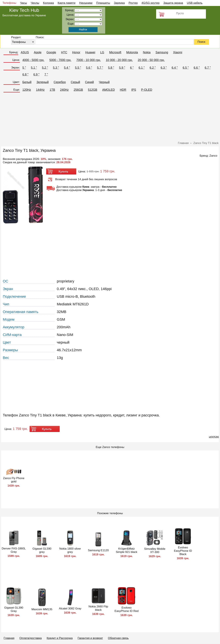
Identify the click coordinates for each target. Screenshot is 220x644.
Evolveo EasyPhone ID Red (127, 609)
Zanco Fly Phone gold (14, 480)
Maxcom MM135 (42, 609)
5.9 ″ (122, 68)
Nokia (147, 52)
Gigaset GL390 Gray (14, 609)
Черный (104, 82)
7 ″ (46, 74)
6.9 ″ (36, 74)
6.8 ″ (25, 74)
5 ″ (24, 68)
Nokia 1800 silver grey (70, 550)
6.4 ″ (175, 68)
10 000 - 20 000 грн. (119, 60)
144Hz (40, 90)
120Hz (27, 90)
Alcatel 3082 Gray (70, 609)
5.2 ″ (45, 68)
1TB (52, 90)
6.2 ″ (153, 68)
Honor (76, 52)
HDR (123, 90)
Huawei (90, 52)
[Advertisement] (110, 118)
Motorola (132, 52)
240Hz (64, 90)
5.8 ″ (111, 68)
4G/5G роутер (151, 3)
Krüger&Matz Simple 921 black (127, 550)
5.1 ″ (34, 68)
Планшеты (103, 3)
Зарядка (119, 3)
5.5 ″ (78, 68)
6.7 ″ (208, 68)
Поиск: (40, 37)
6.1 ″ (142, 68)
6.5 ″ (186, 68)
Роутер (133, 3)
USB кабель (195, 3)
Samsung (162, 52)
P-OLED (147, 90)
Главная (9, 638)
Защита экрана (173, 3)
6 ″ (132, 68)
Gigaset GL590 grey (42, 550)
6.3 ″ (164, 68)
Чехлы (35, 3)
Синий (90, 82)
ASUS (25, 52)
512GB (93, 90)
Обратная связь (118, 638)
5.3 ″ (56, 68)
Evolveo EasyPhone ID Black (183, 551)
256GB (78, 90)
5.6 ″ (89, 68)
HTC (64, 52)
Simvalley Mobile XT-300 (155, 550)
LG (102, 52)
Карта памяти (67, 3)
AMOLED (109, 90)
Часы (24, 3)
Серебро (60, 82)
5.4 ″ (67, 68)
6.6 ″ (197, 68)
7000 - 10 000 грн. (89, 60)
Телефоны (9, 3)
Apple (38, 52)
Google (51, 52)
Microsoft (115, 52)
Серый (75, 82)
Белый (27, 82)
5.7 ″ (100, 68)
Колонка (48, 3)
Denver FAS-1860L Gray (14, 550)
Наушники (86, 3)
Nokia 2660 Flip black (98, 608)
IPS (134, 90)
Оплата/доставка (31, 638)
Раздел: (16, 37)
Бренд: (14, 52)
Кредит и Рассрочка (60, 638)
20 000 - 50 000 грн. (151, 60)
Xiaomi (178, 52)
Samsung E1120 (98, 550)
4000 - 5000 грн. (33, 60)
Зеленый (43, 82)
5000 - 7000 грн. (60, 60)
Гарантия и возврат (90, 638)
